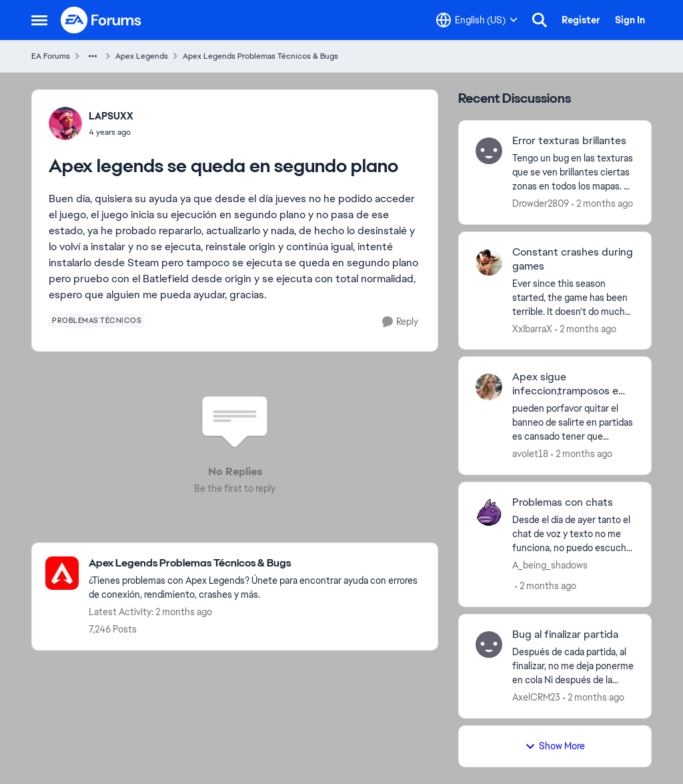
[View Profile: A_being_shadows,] (489, 512)
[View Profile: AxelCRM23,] (489, 645)
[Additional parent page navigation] (93, 56)
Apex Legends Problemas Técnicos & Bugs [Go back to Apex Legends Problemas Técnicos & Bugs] (260, 56)
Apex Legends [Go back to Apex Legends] (142, 56)
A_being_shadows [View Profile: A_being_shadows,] (550, 565)
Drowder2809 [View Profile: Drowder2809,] (541, 204)
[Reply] (400, 322)
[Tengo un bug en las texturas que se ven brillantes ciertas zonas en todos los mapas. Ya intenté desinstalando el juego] (573, 172)
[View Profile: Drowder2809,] (489, 151)
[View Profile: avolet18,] (489, 387)
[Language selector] (477, 20)
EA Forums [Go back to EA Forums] (51, 56)
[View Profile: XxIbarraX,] (489, 262)
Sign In (630, 20)
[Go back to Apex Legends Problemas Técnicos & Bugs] (256, 563)
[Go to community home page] (101, 20)
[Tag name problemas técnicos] (97, 320)
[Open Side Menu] (39, 20)
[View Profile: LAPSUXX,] (65, 123)
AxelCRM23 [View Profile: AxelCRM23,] (536, 697)
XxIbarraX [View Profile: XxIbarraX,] (532, 328)
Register (581, 20)
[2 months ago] (602, 204)
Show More (555, 746)
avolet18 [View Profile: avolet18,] (530, 454)
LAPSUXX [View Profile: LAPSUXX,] (111, 116)
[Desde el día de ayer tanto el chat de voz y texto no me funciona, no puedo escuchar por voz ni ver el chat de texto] (573, 534)
